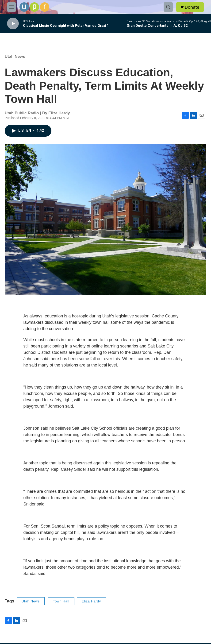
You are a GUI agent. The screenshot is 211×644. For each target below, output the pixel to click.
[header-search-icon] (168, 7)
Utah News (15, 56)
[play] (13, 24)
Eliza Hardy (91, 601)
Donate (192, 7)
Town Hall (61, 601)
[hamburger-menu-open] (12, 7)
